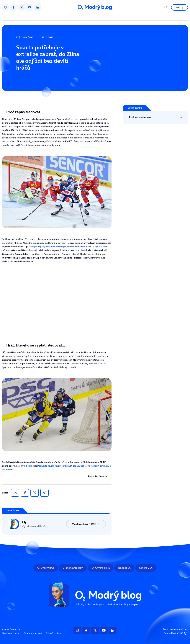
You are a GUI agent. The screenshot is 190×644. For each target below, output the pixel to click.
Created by (176, 633)
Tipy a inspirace (124, 16)
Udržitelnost (101, 16)
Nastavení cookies (11, 633)
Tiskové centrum (54, 633)
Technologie (80, 16)
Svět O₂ (61, 16)
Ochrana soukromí (33, 633)
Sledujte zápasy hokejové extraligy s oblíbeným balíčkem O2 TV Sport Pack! (68, 247)
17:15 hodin (26, 466)
